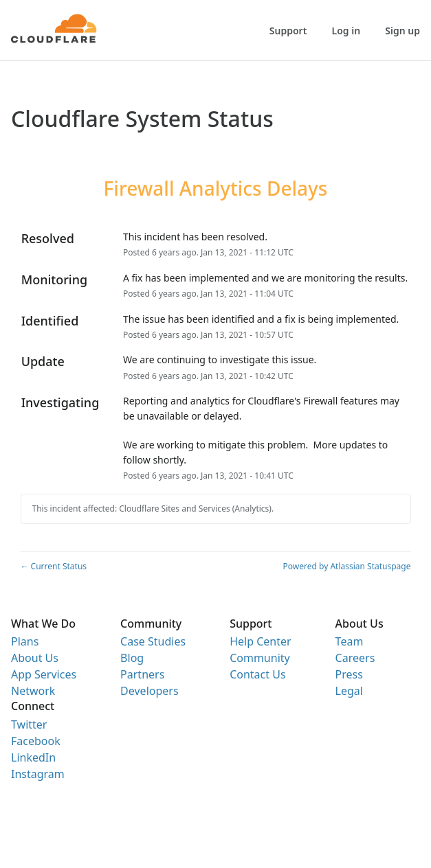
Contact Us (257, 674)
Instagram (38, 774)
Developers (149, 691)
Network (33, 691)
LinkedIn (33, 757)
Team (350, 641)
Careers (355, 658)
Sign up (402, 31)
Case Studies (153, 641)
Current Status (54, 566)
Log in (346, 31)
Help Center (260, 641)
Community (260, 658)
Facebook (36, 741)
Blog (132, 658)
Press (349, 674)
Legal (349, 691)
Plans (25, 641)
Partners (142, 674)
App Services (44, 674)
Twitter (29, 724)
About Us (35, 658)
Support (288, 31)
